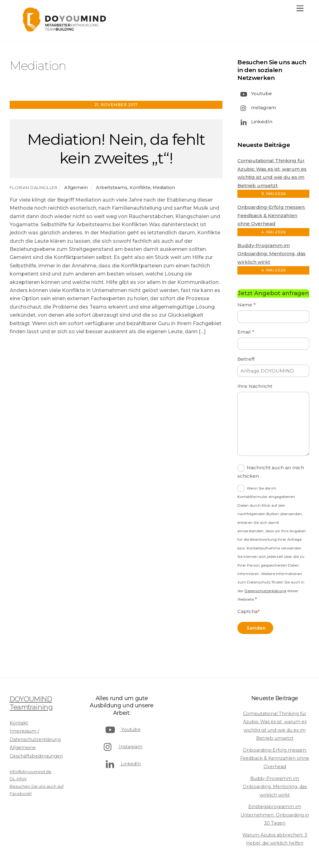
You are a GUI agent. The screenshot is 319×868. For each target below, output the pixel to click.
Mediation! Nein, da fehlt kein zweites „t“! (116, 149)
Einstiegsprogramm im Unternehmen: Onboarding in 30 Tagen (275, 815)
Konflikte (140, 188)
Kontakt (19, 723)
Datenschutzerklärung (265, 591)
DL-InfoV (18, 779)
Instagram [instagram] (257, 107)
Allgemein (76, 188)
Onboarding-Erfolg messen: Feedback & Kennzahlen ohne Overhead (271, 215)
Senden (256, 628)
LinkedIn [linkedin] (255, 122)
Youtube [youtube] (255, 93)
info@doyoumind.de (31, 772)
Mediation (164, 188)
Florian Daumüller (34, 188)
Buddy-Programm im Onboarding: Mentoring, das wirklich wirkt (271, 254)
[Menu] (300, 9)
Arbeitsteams (112, 188)
